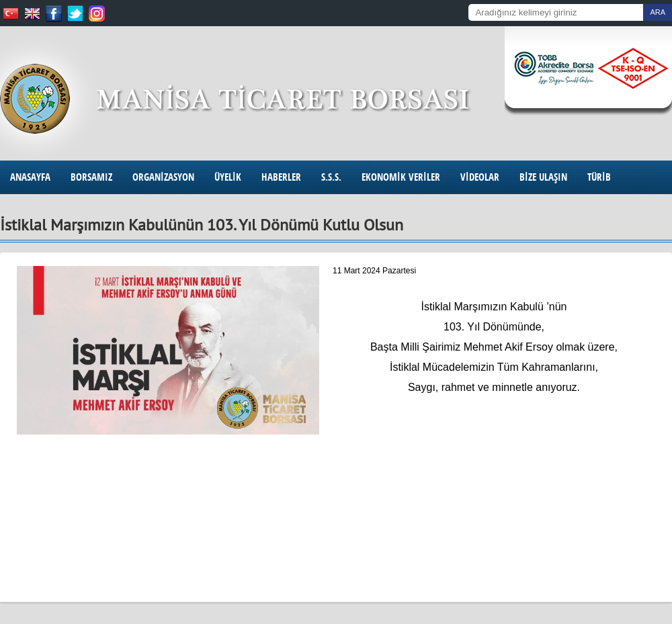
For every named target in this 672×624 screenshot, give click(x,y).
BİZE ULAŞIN (543, 177)
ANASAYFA (30, 177)
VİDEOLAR (480, 177)
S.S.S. (331, 177)
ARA (658, 12)
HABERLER (281, 177)
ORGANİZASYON (163, 177)
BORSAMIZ (91, 177)
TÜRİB (599, 177)
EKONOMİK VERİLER (401, 177)
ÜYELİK (228, 177)
